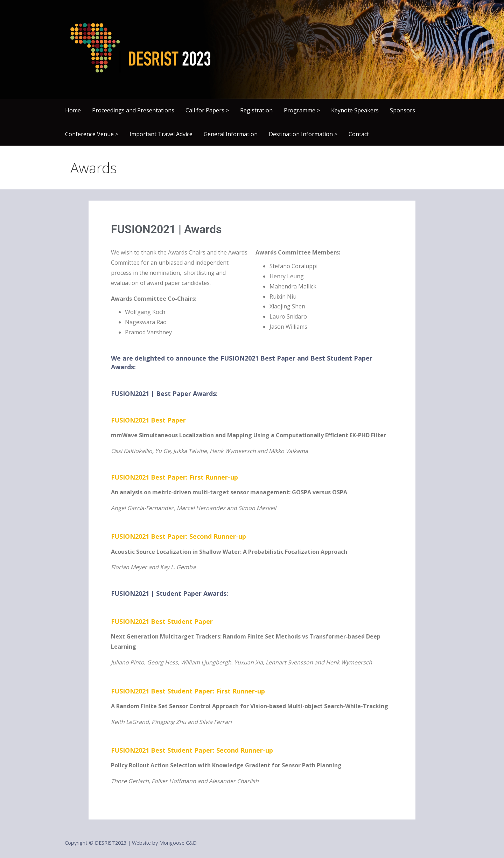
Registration (256, 110)
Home (73, 110)
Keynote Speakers (355, 110)
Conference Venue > (92, 134)
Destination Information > (303, 134)
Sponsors (402, 110)
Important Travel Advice (161, 134)
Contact (359, 134)
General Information (231, 134)
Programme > (302, 110)
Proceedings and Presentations (133, 110)
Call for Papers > (207, 110)
